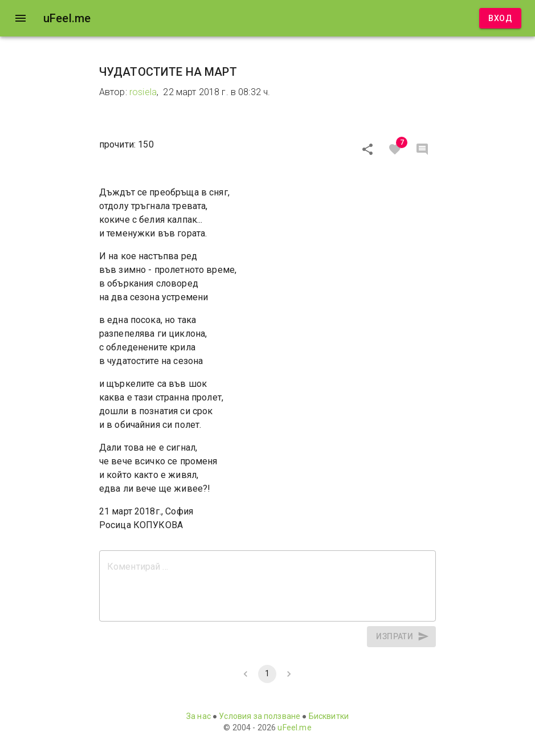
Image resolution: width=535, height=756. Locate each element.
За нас (199, 716)
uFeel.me (294, 728)
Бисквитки (329, 716)
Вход (500, 19)
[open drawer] (21, 18)
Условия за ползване (260, 716)
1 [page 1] (267, 674)
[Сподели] (367, 149)
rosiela (143, 92)
